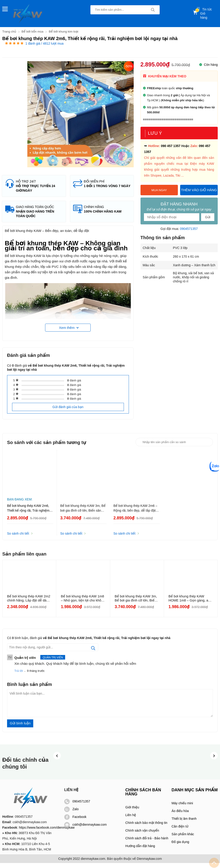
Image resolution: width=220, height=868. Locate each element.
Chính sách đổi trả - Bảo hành (147, 843)
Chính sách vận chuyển (142, 835)
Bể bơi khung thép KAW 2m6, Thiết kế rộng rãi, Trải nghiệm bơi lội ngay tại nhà (28, 513)
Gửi (208, 217)
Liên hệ (131, 820)
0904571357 (189, 228)
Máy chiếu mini (182, 808)
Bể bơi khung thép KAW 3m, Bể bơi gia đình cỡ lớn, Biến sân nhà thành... (136, 603)
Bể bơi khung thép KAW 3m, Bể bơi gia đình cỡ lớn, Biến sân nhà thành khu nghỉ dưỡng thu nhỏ (83, 513)
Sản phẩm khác (183, 839)
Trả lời (19, 676)
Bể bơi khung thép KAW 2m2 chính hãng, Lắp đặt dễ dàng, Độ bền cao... (29, 603)
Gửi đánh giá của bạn (68, 412)
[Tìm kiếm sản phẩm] (125, 10)
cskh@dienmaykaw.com (85, 830)
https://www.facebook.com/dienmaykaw (47, 832)
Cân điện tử (180, 831)
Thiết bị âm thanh (184, 824)
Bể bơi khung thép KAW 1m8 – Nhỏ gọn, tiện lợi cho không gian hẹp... (83, 603)
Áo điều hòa (180, 816)
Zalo (71, 814)
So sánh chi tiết (18, 538)
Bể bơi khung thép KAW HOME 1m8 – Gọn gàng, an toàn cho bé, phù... (190, 603)
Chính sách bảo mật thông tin (146, 828)
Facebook (75, 822)
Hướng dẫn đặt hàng (140, 851)
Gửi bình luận (20, 728)
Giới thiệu (132, 812)
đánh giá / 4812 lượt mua (44, 43)
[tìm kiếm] (153, 10)
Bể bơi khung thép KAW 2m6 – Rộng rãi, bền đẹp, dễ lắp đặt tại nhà (135, 513)
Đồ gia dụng (180, 847)
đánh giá (74, 385)
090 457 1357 (171, 146)
